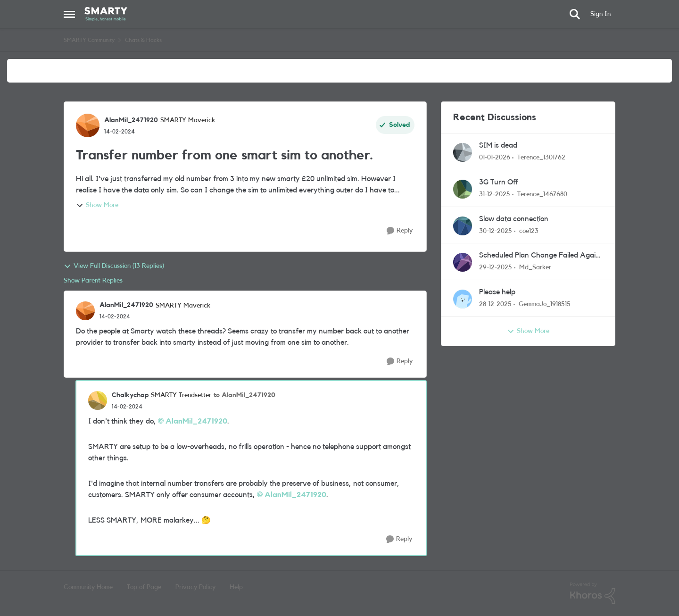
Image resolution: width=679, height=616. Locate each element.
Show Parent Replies (93, 281)
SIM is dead (498, 145)
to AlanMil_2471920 (244, 395)
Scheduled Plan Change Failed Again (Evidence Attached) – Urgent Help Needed (539, 256)
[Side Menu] (69, 14)
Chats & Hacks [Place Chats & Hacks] (143, 40)
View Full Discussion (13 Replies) (114, 266)
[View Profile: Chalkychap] (98, 400)
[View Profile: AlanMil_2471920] (88, 125)
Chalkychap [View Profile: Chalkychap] (130, 395)
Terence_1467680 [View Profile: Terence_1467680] (542, 194)
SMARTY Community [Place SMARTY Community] (89, 40)
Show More (97, 206)
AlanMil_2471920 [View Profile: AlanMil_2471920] (131, 120)
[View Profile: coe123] (463, 226)
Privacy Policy (195, 587)
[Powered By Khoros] (593, 593)
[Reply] (400, 231)
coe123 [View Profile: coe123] (529, 231)
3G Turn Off (499, 182)
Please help (497, 292)
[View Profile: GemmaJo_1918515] (463, 299)
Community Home (88, 587)
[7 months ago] (495, 158)
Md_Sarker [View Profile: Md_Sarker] (535, 267)
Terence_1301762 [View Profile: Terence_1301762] (541, 158)
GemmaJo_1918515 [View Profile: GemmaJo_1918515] (545, 304)
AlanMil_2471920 (196, 421)
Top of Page (144, 587)
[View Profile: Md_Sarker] (463, 262)
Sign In (600, 14)
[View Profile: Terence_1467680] (463, 189)
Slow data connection (514, 219)
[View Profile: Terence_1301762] (463, 152)
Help (236, 587)
